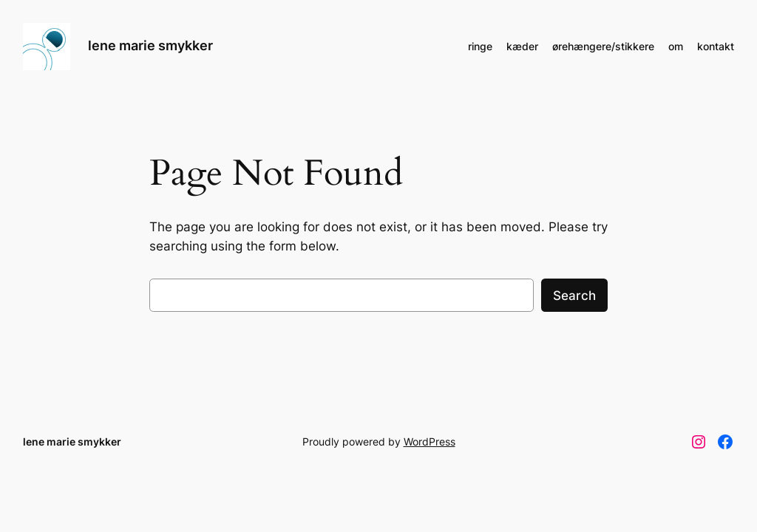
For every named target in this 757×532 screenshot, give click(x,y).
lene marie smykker (150, 45)
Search (574, 296)
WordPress (430, 441)
